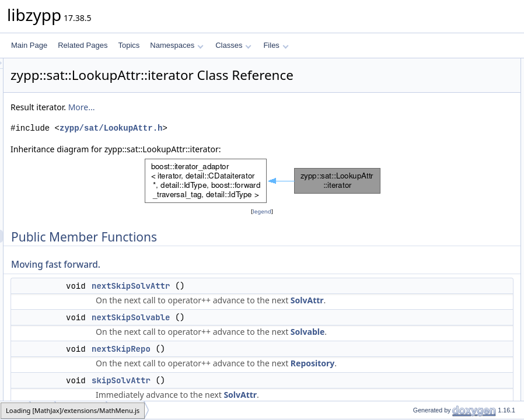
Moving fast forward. (435, 78)
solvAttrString (436, 296)
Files (276, 45)
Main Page (29, 45)
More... (228, 123)
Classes (233, 45)
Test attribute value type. (441, 257)
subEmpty (430, 360)
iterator (126, 410)
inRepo (426, 206)
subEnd (427, 398)
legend (264, 228)
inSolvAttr (430, 232)
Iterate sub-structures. (437, 347)
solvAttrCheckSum (444, 321)
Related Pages (83, 45)
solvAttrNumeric (440, 283)
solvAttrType (434, 270)
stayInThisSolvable (444, 167)
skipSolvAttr (433, 129)
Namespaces (177, 45)
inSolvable (431, 219)
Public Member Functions (433, 65)
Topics (129, 45)
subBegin (429, 386)
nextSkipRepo (267, 391)
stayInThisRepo (439, 180)
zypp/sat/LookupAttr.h (257, 144)
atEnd (424, 244)
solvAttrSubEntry (441, 334)
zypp (15, 410)
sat (43, 410)
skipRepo (429, 155)
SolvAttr (336, 329)
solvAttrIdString (439, 309)
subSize (427, 373)
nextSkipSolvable (277, 346)
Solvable (336, 374)
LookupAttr (81, 410)
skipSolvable (434, 142)
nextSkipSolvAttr (277, 302)
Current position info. (436, 193)
